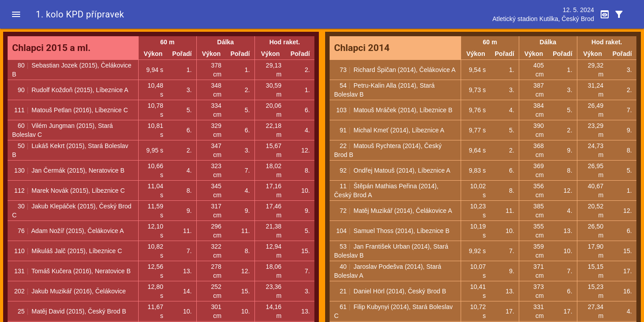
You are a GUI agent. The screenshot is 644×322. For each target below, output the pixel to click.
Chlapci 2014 (362, 48)
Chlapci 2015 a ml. (51, 48)
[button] (16, 14)
